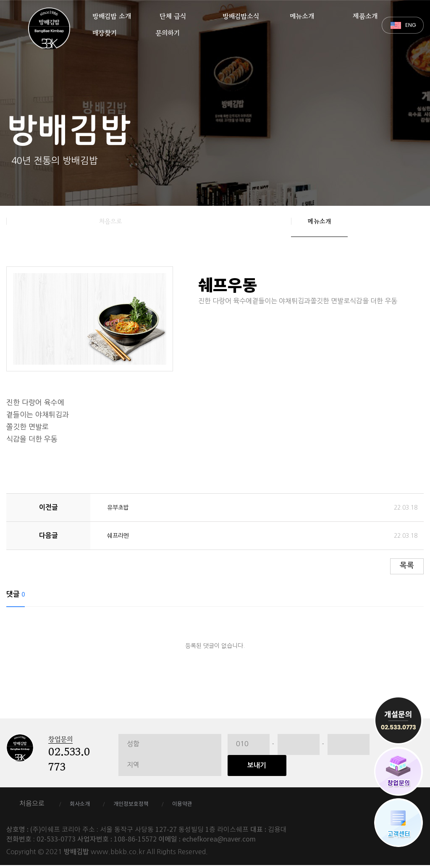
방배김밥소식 (241, 14)
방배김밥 (49, 28)
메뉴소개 (302, 14)
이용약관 (207, 807)
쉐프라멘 (120, 535)
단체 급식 (173, 14)
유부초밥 (120, 507)
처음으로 (111, 221)
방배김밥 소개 (112, 14)
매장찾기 (105, 31)
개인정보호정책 (146, 807)
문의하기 (168, 31)
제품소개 (365, 14)
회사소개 (84, 807)
